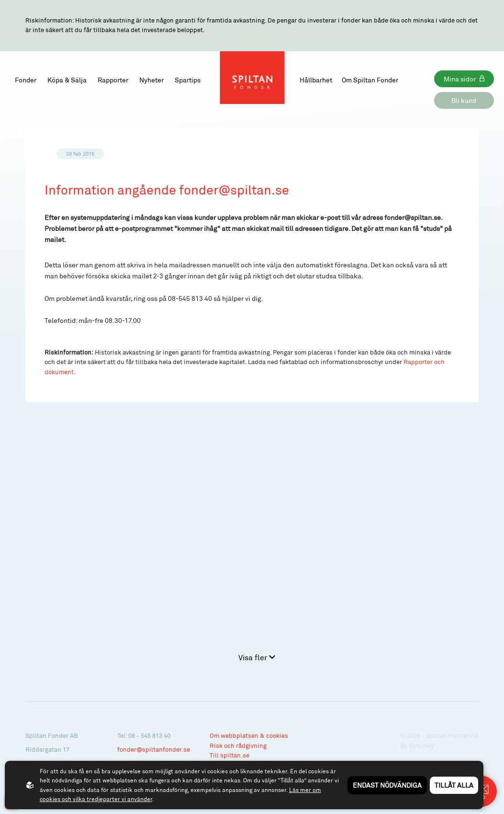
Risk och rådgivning (238, 745)
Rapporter (113, 80)
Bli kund (464, 100)
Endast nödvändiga (387, 785)
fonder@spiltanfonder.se (154, 749)
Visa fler (257, 657)
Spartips (188, 80)
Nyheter (151, 80)
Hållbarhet (316, 80)
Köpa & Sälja (67, 80)
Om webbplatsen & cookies (249, 735)
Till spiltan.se (230, 755)
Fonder (26, 80)
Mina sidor (460, 79)
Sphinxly (421, 745)
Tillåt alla (454, 785)
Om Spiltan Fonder (370, 80)
